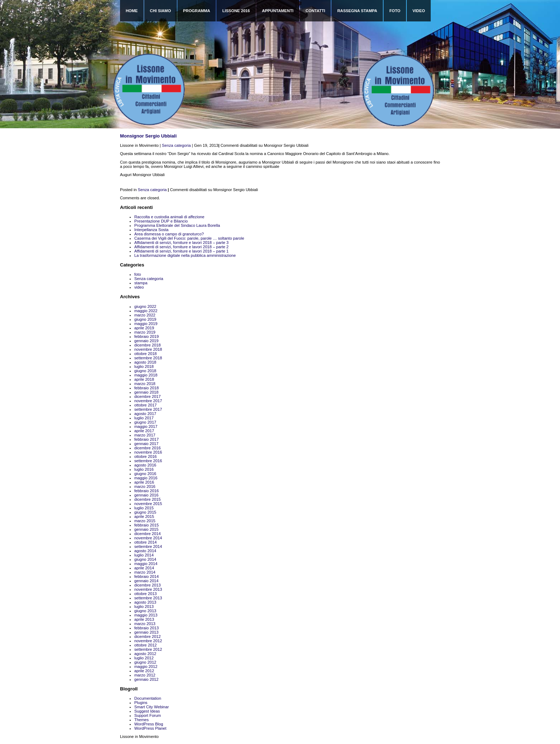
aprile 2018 (144, 379)
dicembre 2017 (147, 396)
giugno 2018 (145, 371)
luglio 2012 (144, 658)
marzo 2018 (145, 384)
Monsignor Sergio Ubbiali (148, 136)
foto (138, 274)
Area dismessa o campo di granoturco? (169, 234)
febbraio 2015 (146, 525)
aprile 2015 (144, 516)
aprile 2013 (144, 619)
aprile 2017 (144, 431)
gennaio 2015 (146, 529)
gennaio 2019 (146, 341)
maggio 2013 (146, 615)
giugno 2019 (145, 319)
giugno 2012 (145, 662)
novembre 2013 (148, 589)
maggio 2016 (146, 478)
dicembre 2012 (147, 636)
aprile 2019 (144, 328)
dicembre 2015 (147, 499)
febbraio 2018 (146, 388)
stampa (141, 283)
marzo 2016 (145, 486)
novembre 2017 (148, 401)
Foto (395, 11)
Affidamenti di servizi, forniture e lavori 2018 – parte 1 (181, 251)
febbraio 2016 (146, 491)
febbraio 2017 (146, 439)
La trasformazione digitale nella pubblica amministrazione (185, 255)
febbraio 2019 (146, 336)
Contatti (316, 11)
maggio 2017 (146, 426)
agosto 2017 (145, 414)
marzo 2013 (145, 624)
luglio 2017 (144, 418)
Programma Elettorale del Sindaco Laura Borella (177, 225)
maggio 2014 (146, 564)
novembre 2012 (148, 641)
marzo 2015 (145, 521)
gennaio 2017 (146, 444)
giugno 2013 (145, 611)
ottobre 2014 (146, 542)
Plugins (141, 703)
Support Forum (148, 715)
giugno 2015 (145, 512)
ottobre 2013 (146, 594)
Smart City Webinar (152, 707)
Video (419, 11)
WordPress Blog (149, 724)
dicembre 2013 (147, 585)
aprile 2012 (144, 671)
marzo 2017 (145, 435)
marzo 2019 (145, 332)
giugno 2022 (145, 306)
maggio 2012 (146, 666)
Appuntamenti (278, 11)
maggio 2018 (146, 375)
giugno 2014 (145, 559)
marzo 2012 (145, 675)
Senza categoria (176, 145)
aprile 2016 (144, 482)
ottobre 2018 (146, 354)
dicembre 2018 (147, 345)
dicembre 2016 (147, 448)
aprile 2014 (144, 568)
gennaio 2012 (146, 679)
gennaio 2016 (146, 495)
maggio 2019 (146, 324)
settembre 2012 (148, 649)
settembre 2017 (148, 409)
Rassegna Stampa (357, 11)
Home (132, 11)
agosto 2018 (145, 362)
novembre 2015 (148, 504)
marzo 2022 (145, 315)
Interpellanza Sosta (151, 230)
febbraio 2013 (146, 628)
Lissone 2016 (236, 11)
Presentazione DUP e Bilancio (161, 221)
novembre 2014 (148, 538)
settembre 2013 (148, 598)
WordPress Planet (150, 728)
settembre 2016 (148, 461)
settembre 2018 (148, 358)
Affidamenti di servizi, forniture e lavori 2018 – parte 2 (181, 247)
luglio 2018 (144, 366)
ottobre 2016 (146, 456)
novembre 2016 (148, 452)
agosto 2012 (145, 654)
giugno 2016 (145, 474)
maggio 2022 (146, 311)
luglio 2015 (144, 508)
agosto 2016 (145, 465)
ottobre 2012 (146, 645)
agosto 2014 (145, 551)
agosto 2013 (145, 602)
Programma (197, 11)
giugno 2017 (145, 422)
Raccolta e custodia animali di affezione (169, 217)
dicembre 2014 (147, 534)
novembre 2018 (148, 349)
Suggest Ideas (147, 711)
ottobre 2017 (146, 405)
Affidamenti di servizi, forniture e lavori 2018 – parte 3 (181, 243)
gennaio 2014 (146, 581)
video (139, 287)
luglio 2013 (144, 606)
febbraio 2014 (146, 576)
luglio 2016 (144, 469)
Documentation (148, 698)
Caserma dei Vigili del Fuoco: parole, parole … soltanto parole (189, 238)
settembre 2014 (148, 546)
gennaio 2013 (146, 632)
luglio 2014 (144, 555)
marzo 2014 (145, 572)
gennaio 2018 (146, 392)
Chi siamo (161, 11)
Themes (141, 720)
